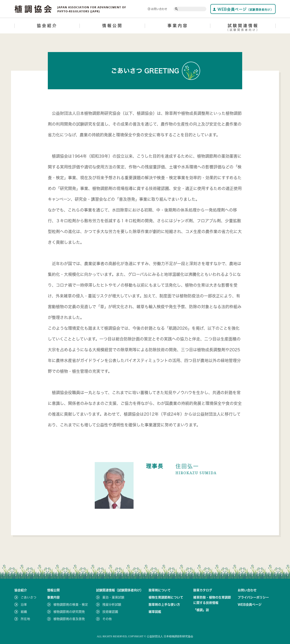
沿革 (24, 605)
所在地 (25, 619)
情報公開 (112, 26)
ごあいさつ (29, 597)
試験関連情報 (243, 28)
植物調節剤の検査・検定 (71, 605)
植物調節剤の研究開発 (69, 612)
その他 (107, 619)
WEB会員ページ (243, 9)
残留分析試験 (112, 605)
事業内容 (178, 26)
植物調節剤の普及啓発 (69, 619)
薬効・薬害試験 (113, 597)
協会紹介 (47, 26)
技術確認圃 (110, 612)
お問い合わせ (157, 9)
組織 (24, 612)
